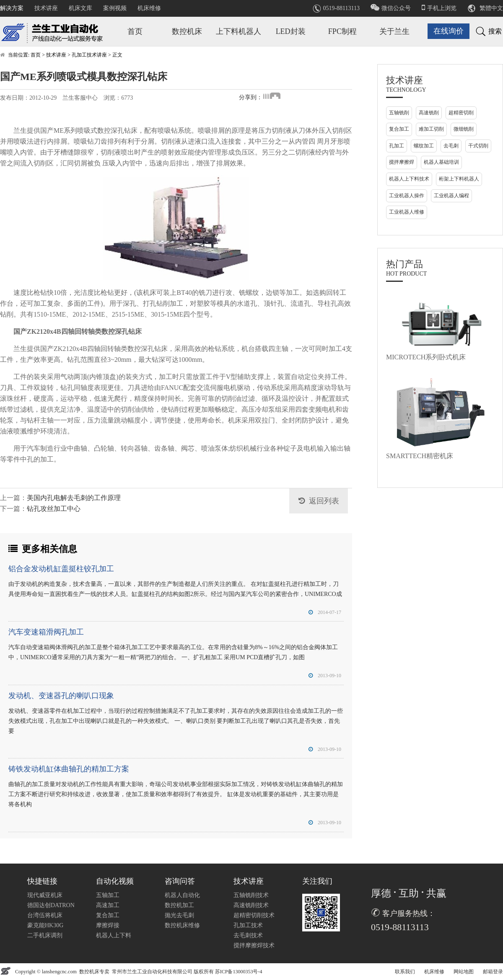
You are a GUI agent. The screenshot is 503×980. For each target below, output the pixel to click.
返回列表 (324, 501)
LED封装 (291, 31)
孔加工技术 (248, 925)
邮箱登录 (493, 972)
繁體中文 (491, 8)
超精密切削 (461, 113)
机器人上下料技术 (409, 179)
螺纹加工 (424, 146)
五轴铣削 (399, 113)
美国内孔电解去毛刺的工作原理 (74, 498)
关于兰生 (394, 31)
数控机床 (187, 31)
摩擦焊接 (108, 925)
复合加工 (399, 129)
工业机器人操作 (407, 196)
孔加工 (397, 146)
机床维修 (149, 8)
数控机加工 (179, 905)
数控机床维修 (182, 925)
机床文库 (80, 8)
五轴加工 (108, 895)
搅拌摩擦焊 (402, 162)
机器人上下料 (114, 935)
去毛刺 (451, 146)
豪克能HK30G (45, 925)
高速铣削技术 (251, 905)
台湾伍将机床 (45, 915)
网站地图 (464, 972)
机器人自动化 (182, 895)
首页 (135, 31)
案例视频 (115, 8)
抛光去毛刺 (179, 915)
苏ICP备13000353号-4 (239, 972)
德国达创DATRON (51, 905)
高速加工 (108, 905)
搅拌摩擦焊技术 (254, 945)
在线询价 (449, 31)
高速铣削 (429, 113)
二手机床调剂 (45, 935)
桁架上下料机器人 (459, 179)
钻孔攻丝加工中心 (54, 509)
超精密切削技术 (254, 915)
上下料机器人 (239, 31)
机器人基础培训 (441, 162)
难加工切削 (431, 129)
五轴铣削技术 (251, 895)
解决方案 (12, 8)
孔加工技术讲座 (89, 55)
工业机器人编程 (451, 196)
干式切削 (478, 146)
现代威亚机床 (45, 895)
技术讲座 (46, 8)
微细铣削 (464, 129)
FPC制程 (342, 31)
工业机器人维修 (407, 212)
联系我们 (405, 972)
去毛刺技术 (248, 935)
